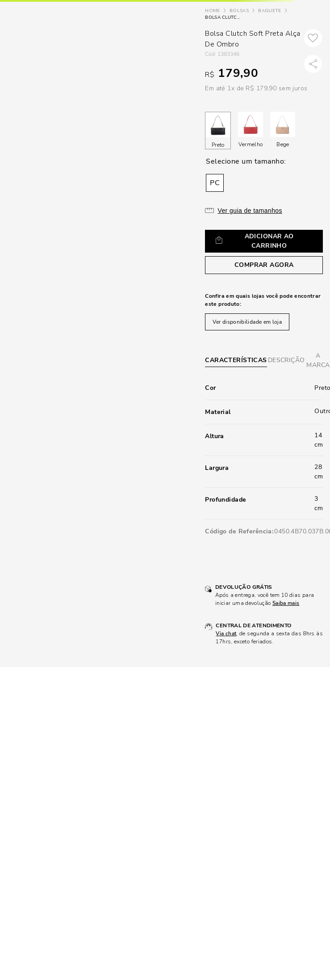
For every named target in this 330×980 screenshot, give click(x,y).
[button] (215, 183)
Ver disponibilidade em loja (247, 322)
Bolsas (239, 11)
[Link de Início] (212, 11)
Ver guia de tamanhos (250, 211)
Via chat (226, 634)
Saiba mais (286, 603)
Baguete (269, 11)
